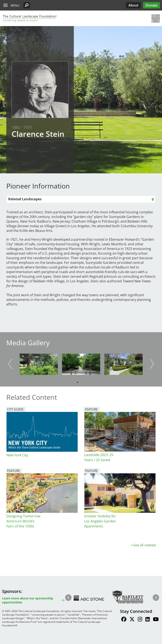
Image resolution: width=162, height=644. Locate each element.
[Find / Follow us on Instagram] (140, 620)
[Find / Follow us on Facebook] (124, 620)
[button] (27, 5)
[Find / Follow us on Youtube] (156, 620)
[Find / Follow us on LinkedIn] (148, 620)
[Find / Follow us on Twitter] (132, 620)
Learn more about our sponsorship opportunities (28, 600)
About (133, 5)
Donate (151, 5)
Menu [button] (15, 5)
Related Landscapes (25, 199)
